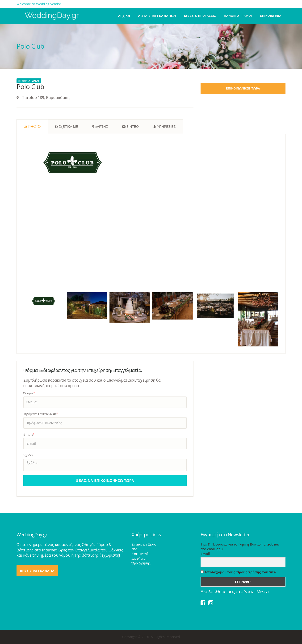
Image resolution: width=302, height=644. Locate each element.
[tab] (32, 127)
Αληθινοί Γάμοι (238, 16)
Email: (29, 435)
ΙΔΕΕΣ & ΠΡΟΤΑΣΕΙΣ (200, 16)
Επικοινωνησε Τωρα (243, 88)
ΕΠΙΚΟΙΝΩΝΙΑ (271, 16)
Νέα (134, 549)
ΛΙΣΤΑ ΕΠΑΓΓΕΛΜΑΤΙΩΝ (157, 16)
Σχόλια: (28, 455)
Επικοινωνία (141, 554)
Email (205, 554)
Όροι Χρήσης (141, 563)
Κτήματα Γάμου (29, 81)
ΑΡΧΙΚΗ (124, 16)
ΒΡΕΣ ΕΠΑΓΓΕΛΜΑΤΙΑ (37, 571)
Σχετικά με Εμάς (144, 544)
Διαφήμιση (140, 559)
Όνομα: (29, 393)
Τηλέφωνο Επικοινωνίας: (41, 414)
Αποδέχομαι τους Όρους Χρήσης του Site (238, 572)
